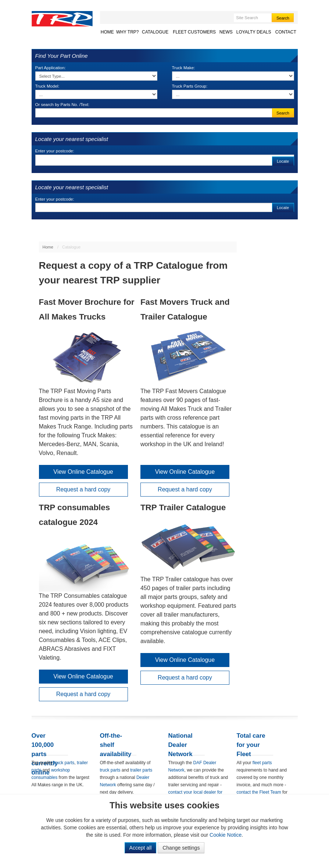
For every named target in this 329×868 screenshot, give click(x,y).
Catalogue (155, 32)
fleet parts (262, 763)
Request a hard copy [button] (83, 489)
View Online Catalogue (83, 472)
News (226, 32)
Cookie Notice (226, 835)
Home (107, 32)
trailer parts (141, 770)
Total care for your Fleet (251, 745)
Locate (283, 161)
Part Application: (51, 68)
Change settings (181, 848)
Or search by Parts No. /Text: (62, 105)
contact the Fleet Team (259, 792)
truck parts (64, 763)
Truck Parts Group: (190, 86)
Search (283, 18)
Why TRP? (128, 32)
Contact (286, 32)
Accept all (141, 848)
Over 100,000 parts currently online (45, 754)
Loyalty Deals (254, 32)
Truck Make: (184, 68)
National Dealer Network (180, 745)
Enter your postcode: (55, 151)
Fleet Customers (194, 32)
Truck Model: (47, 86)
